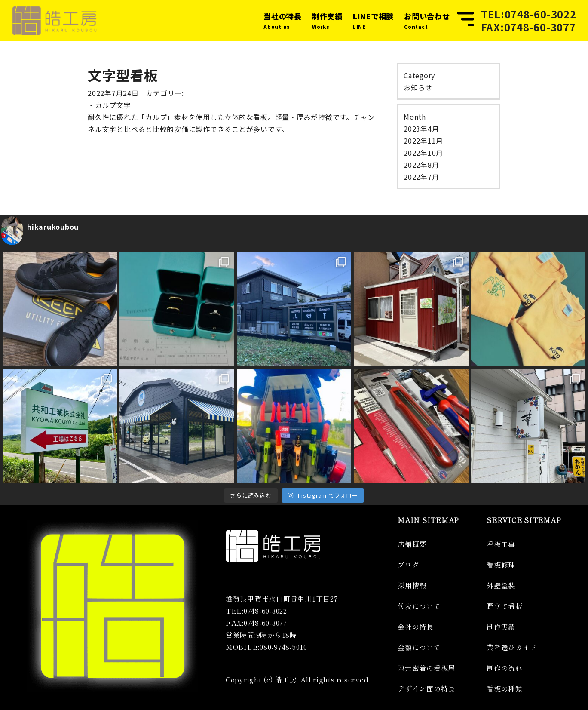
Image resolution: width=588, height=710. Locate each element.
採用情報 (412, 585)
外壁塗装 (501, 585)
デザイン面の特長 (426, 688)
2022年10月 (423, 153)
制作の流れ (505, 668)
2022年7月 (421, 177)
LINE (373, 20)
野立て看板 (505, 606)
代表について (419, 606)
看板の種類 (505, 688)
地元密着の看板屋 (426, 668)
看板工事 (501, 544)
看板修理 (501, 565)
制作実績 (501, 627)
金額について (419, 647)
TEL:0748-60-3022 (529, 14)
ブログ (408, 565)
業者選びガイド (512, 647)
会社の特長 (416, 627)
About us (283, 20)
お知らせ (418, 87)
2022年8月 (421, 165)
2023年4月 (421, 129)
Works (327, 20)
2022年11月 (423, 141)
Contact (427, 20)
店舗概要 (412, 544)
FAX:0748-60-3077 (528, 27)
